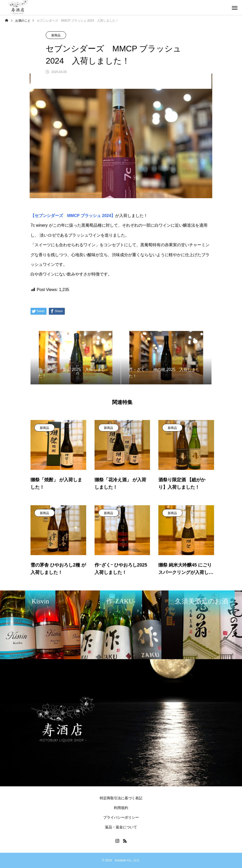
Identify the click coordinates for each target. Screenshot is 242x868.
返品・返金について (121, 827)
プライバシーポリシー (121, 817)
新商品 (56, 35)
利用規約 (121, 808)
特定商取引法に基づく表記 (121, 798)
